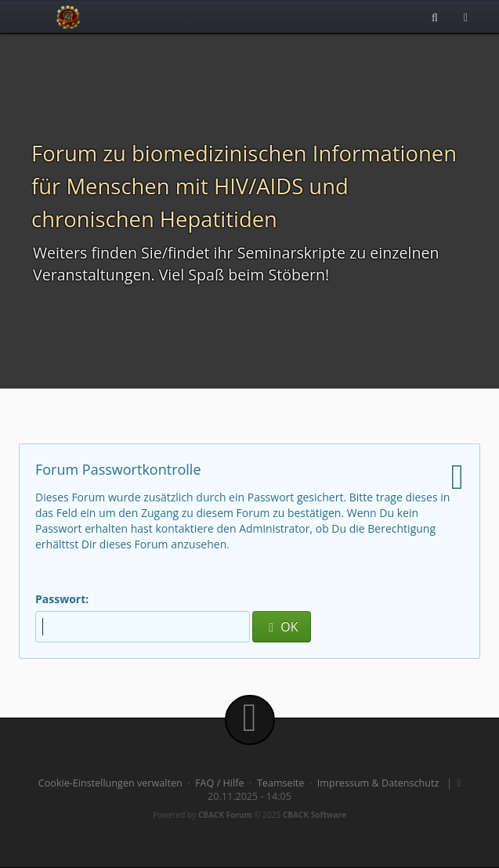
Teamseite (280, 783)
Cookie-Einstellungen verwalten (110, 783)
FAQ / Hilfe (219, 783)
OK (281, 627)
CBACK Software (315, 815)
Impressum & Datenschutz (378, 783)
